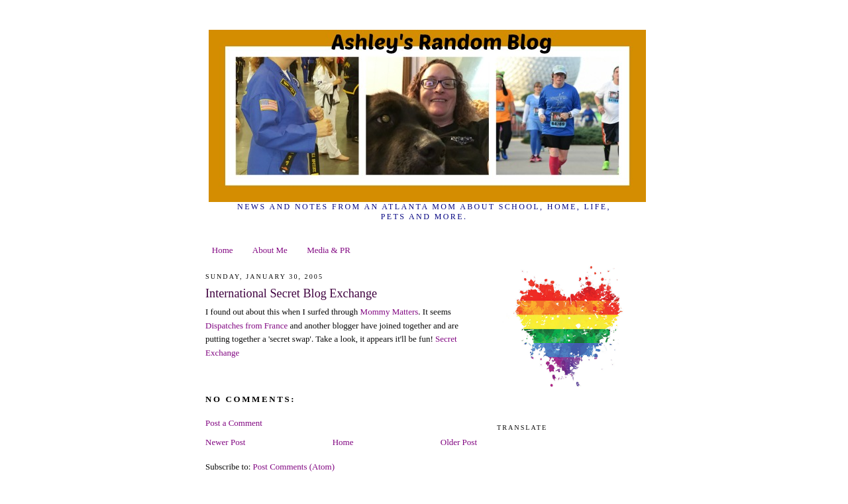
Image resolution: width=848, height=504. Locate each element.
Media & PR (329, 250)
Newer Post (225, 442)
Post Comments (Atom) (294, 467)
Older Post (459, 442)
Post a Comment (234, 423)
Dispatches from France (246, 326)
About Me (270, 250)
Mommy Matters (390, 312)
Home (223, 250)
